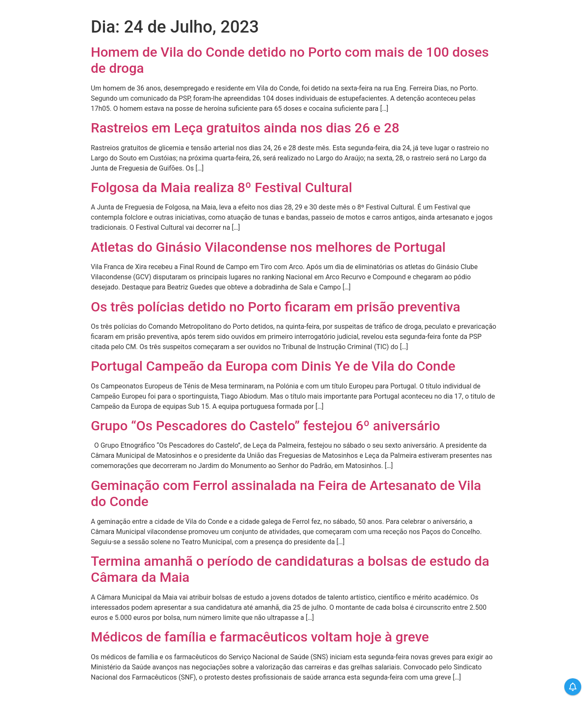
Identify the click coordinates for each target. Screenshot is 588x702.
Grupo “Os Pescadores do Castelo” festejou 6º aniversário (266, 426)
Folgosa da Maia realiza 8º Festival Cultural (222, 187)
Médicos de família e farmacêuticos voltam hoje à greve (260, 637)
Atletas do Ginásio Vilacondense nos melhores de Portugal (268, 247)
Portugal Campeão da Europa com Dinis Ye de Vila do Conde (273, 366)
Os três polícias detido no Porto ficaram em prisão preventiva (276, 307)
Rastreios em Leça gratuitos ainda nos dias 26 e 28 (245, 128)
